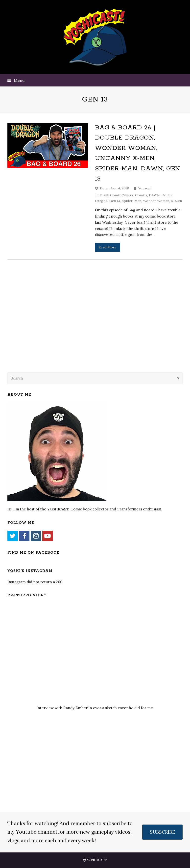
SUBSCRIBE (163, 832)
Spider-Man (131, 201)
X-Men (176, 201)
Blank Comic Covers (117, 195)
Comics (141, 195)
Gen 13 (115, 201)
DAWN (154, 195)
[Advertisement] (42, 328)
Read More (107, 247)
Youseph (145, 188)
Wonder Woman (156, 201)
